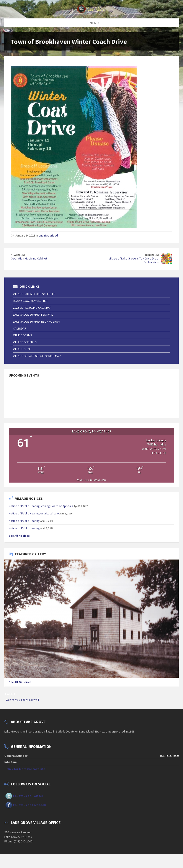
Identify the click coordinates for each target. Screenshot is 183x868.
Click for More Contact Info (26, 769)
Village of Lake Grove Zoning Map (37, 356)
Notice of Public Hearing (24, 521)
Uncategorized (48, 235)
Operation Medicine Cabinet (29, 258)
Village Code (22, 349)
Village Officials (25, 342)
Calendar (20, 328)
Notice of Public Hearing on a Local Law (34, 513)
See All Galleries (20, 682)
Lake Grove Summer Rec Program (37, 321)
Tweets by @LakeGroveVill (22, 700)
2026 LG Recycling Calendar (32, 308)
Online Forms (23, 335)
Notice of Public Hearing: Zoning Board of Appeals (41, 506)
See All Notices (19, 536)
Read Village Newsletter (30, 301)
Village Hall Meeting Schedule (34, 294)
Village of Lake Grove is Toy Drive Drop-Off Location (134, 260)
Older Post (152, 255)
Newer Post (18, 255)
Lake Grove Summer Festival (33, 315)
